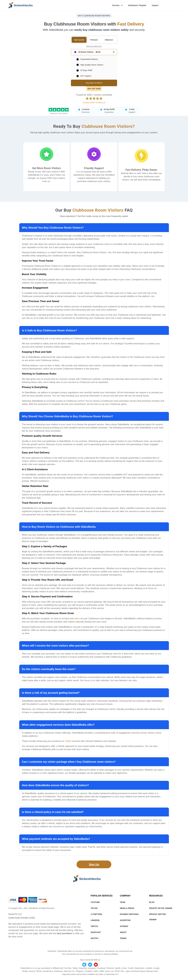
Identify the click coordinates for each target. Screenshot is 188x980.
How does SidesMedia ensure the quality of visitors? (55, 785)
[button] (94, 228)
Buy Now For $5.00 (94, 83)
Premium (94, 40)
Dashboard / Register (137, 5)
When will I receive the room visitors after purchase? (55, 646)
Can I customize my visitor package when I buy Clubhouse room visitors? (69, 762)
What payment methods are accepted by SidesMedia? (56, 839)
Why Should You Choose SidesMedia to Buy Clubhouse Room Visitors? (68, 416)
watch (77, 619)
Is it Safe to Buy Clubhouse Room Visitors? (50, 330)
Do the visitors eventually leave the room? (49, 669)
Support (155, 5)
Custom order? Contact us (94, 103)
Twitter (68, 741)
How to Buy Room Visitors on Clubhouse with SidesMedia (59, 527)
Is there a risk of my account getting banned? (51, 693)
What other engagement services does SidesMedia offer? (58, 725)
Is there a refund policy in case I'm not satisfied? (53, 812)
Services (117, 5)
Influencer (109, 40)
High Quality (79, 40)
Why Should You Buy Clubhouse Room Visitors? (53, 228)
